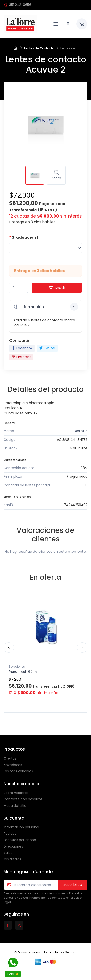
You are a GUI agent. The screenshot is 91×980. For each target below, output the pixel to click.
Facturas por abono (20, 840)
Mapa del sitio (15, 806)
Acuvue (81, 431)
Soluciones (17, 667)
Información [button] (46, 307)
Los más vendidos (18, 771)
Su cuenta (14, 818)
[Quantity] (19, 288)
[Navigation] (56, 24)
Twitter (47, 348)
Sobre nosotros (16, 793)
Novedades (13, 765)
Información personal (21, 827)
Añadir (57, 288)
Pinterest (21, 357)
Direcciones (13, 846)
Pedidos (10, 834)
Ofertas (10, 758)
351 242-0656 (20, 5)
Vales (8, 853)
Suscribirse (73, 885)
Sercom (71, 952)
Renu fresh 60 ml (23, 672)
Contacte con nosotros (23, 799)
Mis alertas (12, 859)
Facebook (22, 348)
